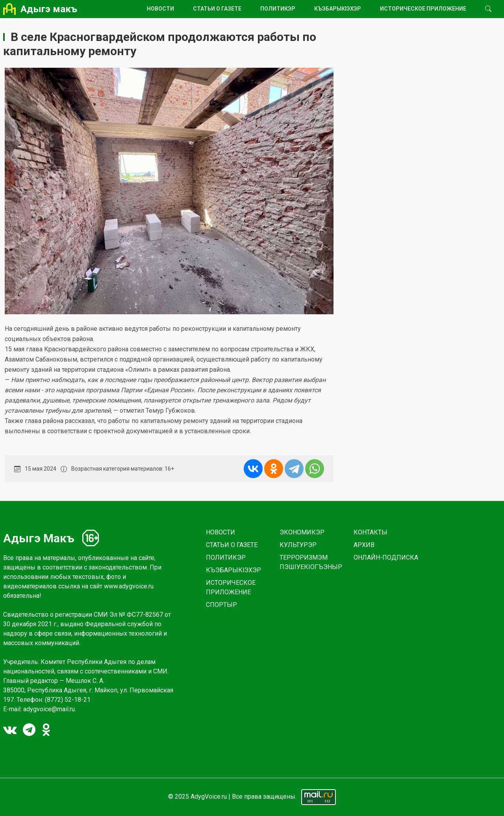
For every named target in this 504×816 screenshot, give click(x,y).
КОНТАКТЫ (371, 532)
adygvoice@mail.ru (49, 709)
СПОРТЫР (221, 605)
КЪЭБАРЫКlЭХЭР (338, 9)
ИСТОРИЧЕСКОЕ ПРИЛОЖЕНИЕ (423, 9)
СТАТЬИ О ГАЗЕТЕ (217, 9)
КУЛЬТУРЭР (298, 545)
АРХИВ (364, 545)
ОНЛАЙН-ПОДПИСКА (386, 557)
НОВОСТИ (160, 9)
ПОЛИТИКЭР (278, 9)
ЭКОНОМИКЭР (302, 532)
